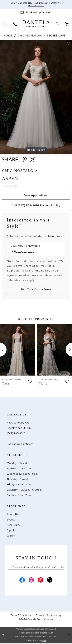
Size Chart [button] (10, 187)
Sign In (11, 531)
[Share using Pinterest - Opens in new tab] (25, 160)
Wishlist (12, 536)
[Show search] (58, 24)
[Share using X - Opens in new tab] (33, 160)
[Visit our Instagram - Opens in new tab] (31, 581)
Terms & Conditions (22, 616)
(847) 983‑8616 (16, 434)
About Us (13, 515)
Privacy (40, 616)
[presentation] (18, 350)
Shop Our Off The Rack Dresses (30, 3)
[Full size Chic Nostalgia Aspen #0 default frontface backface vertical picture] (36, 97)
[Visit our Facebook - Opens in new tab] (22, 581)
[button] (6, 24)
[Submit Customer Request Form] (36, 290)
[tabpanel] (36, 97)
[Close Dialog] (3, 636)
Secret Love (56, 36)
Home (8, 36)
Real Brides (14, 526)
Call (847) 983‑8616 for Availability (36, 206)
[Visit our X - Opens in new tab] (50, 581)
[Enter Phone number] (34, 252)
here (44, 641)
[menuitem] (6, 24)
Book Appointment (36, 196)
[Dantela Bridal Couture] (36, 24)
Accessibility (54, 616)
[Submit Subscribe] (62, 568)
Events (11, 520)
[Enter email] (36, 568)
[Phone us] (15, 24)
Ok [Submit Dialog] (68, 635)
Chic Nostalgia (30, 36)
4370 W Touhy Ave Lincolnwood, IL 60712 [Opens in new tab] (21, 426)
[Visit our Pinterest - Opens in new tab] (41, 581)
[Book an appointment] (36, 13)
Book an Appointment (20, 445)
